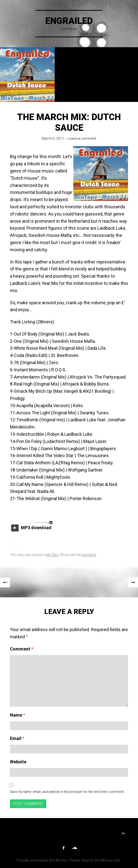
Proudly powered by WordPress (42, 860)
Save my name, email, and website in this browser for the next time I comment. (67, 792)
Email (17, 738)
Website (18, 762)
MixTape (52, 555)
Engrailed (69, 21)
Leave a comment (82, 138)
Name (18, 715)
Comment (22, 649)
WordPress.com (107, 860)
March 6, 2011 (53, 138)
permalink (89, 555)
